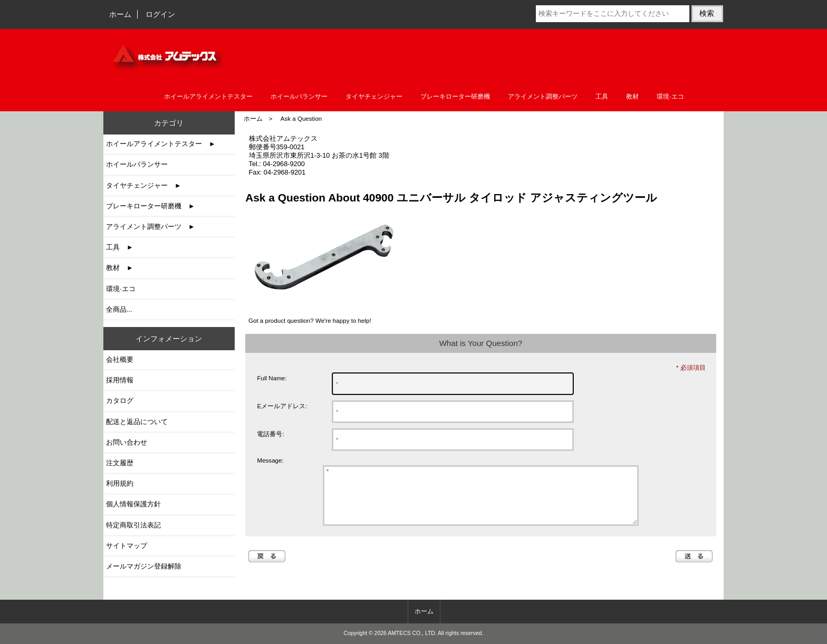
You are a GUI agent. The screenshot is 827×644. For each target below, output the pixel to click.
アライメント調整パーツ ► (151, 227)
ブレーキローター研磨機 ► (151, 206)
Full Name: (272, 378)
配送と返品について (137, 422)
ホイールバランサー (299, 97)
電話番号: (270, 434)
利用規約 (120, 483)
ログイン (160, 14)
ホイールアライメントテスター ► (161, 144)
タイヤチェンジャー (374, 97)
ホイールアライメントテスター (208, 97)
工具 (602, 97)
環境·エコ (670, 97)
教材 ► (120, 268)
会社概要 (120, 359)
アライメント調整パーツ (543, 97)
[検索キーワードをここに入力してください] (612, 14)
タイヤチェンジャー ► (144, 185)
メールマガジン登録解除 (144, 566)
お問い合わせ (127, 442)
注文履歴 (120, 463)
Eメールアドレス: (282, 406)
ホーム (120, 14)
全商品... (119, 309)
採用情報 (120, 380)
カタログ (120, 401)
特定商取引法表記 (133, 525)
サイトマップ (127, 546)
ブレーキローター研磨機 (455, 97)
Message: (270, 461)
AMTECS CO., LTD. (412, 633)
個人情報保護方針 (133, 504)
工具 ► (120, 247)
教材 (632, 97)
